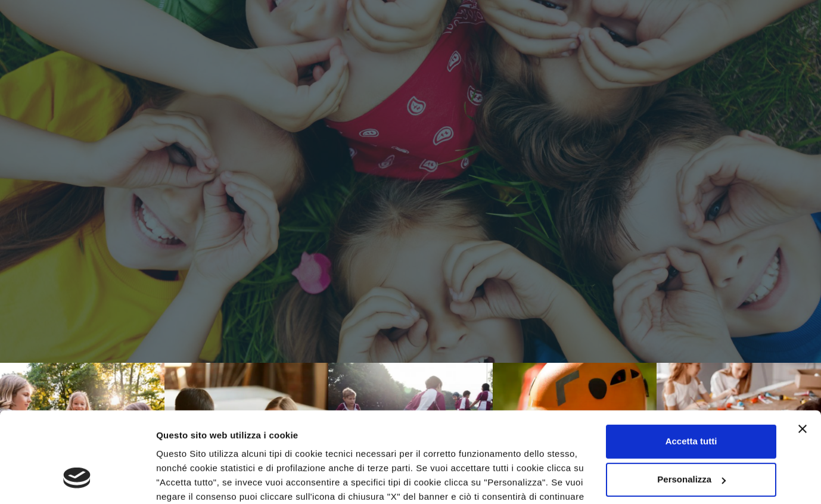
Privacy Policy (301, 448)
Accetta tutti (691, 364)
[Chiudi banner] (803, 351)
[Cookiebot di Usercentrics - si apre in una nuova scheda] (77, 481)
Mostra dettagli (188, 480)
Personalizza (691, 402)
